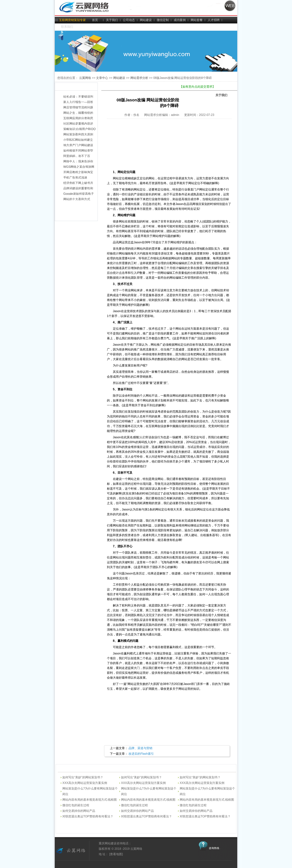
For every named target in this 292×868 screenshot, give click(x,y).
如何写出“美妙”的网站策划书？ (83, 777)
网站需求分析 (139, 78)
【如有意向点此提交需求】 (197, 87)
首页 (95, 20)
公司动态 (129, 20)
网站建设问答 (77, 769)
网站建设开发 (135, 769)
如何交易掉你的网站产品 (79, 811)
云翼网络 (85, 78)
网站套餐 (197, 20)
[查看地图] (116, 854)
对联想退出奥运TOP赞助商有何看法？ (88, 816)
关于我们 (112, 20)
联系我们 (67, 27)
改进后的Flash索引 (141, 754)
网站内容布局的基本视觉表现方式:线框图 (90, 800)
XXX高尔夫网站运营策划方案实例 (85, 783)
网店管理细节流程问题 (78, 109)
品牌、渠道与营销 (140, 748)
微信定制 (163, 20)
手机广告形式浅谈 (75, 179)
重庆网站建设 (108, 843)
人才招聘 (214, 20)
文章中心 (102, 78)
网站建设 (146, 20)
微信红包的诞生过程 (76, 805)
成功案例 (180, 20)
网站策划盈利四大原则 (78, 136)
